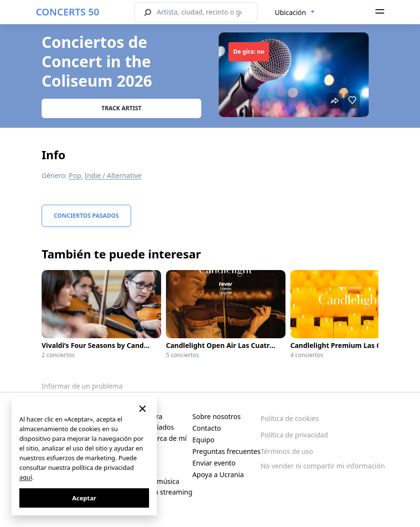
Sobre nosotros (217, 416)
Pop (75, 175)
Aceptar (84, 498)
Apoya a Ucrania (218, 474)
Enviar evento (214, 463)
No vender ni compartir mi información (322, 466)
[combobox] (295, 13)
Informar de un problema (82, 386)
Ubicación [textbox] (290, 12)
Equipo (204, 440)
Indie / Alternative (113, 175)
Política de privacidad (294, 435)
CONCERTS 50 (67, 12)
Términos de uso (287, 451)
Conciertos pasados (86, 216)
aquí (26, 477)
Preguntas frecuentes (227, 451)
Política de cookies (290, 418)
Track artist (122, 108)
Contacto (207, 428)
